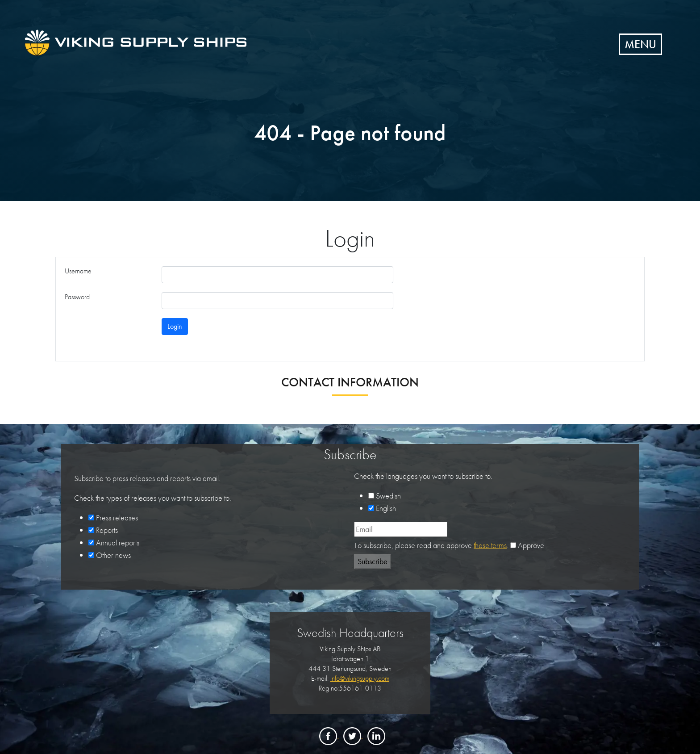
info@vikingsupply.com (360, 678)
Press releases (117, 517)
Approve (531, 545)
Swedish (388, 496)
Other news (113, 555)
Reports (107, 530)
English (386, 508)
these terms (490, 545)
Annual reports (118, 542)
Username (78, 271)
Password (77, 297)
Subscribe (373, 561)
